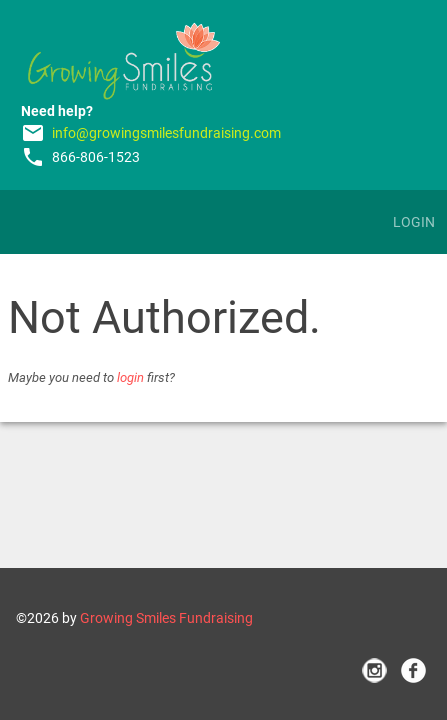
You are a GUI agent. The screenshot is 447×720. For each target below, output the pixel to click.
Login (414, 222)
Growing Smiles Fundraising (166, 618)
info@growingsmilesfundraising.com (166, 133)
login (130, 377)
